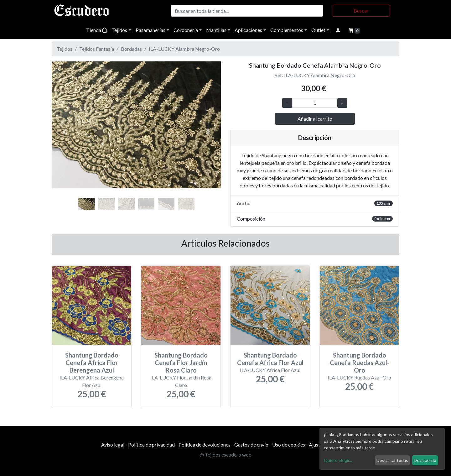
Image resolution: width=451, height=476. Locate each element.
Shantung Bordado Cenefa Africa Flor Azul (270, 359)
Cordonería (186, 30)
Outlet (318, 30)
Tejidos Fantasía (97, 49)
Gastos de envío (251, 445)
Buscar (361, 10)
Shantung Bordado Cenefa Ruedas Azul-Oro (360, 363)
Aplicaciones (248, 30)
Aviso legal (113, 445)
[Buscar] (247, 11)
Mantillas (216, 30)
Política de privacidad (151, 445)
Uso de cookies (289, 445)
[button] (64, 132)
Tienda (97, 30)
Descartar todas (392, 460)
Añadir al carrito (315, 119)
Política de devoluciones (205, 445)
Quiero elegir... (338, 460)
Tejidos (119, 30)
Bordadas (131, 49)
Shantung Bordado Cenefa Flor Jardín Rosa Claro (181, 363)
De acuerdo (425, 460)
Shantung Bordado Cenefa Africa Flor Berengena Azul (92, 363)
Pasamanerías (150, 30)
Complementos (287, 30)
